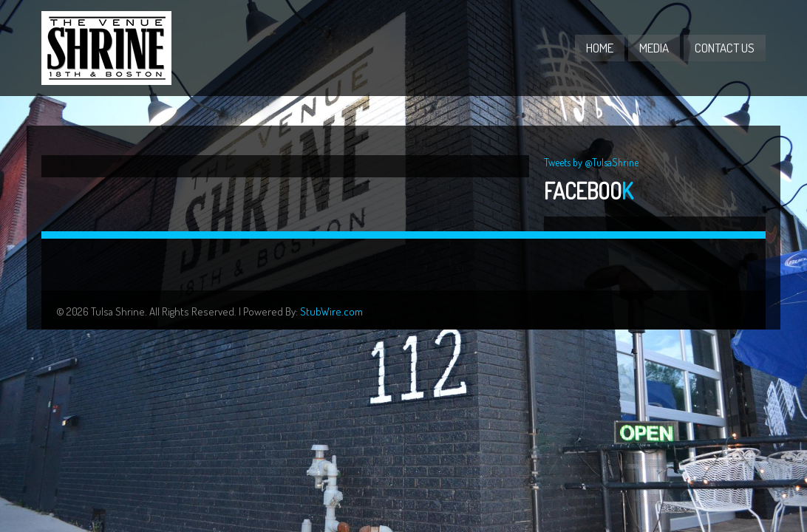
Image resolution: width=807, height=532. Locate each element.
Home (600, 48)
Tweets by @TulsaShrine (591, 162)
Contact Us (725, 48)
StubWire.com (331, 311)
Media (654, 48)
